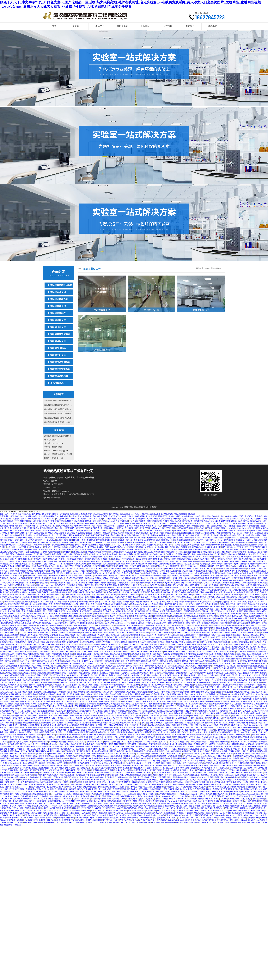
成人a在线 (71, 533)
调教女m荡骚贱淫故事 (172, 713)
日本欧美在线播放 (236, 725)
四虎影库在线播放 (88, 523)
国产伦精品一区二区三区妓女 (140, 739)
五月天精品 (168, 730)
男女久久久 (128, 609)
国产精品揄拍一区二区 (182, 782)
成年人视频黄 (246, 799)
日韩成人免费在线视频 (123, 770)
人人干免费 (237, 704)
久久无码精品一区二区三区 (145, 557)
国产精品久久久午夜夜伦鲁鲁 (161, 633)
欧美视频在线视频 (204, 682)
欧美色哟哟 (37, 623)
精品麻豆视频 (179, 583)
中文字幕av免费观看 (67, 775)
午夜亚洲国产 (5, 516)
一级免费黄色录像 (123, 675)
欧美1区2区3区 (178, 578)
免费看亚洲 (262, 709)
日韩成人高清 (245, 519)
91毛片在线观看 (169, 789)
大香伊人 (135, 663)
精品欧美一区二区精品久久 (79, 768)
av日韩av (197, 756)
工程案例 (145, 26)
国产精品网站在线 (247, 756)
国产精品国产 (90, 552)
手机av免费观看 (102, 523)
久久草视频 (175, 770)
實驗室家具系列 (58, 292)
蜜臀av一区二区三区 (255, 569)
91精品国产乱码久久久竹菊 (173, 599)
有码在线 (243, 569)
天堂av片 (231, 780)
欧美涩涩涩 (234, 519)
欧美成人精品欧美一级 (70, 614)
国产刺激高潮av (19, 737)
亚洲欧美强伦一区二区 (175, 671)
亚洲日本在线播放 (11, 535)
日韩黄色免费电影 (157, 587)
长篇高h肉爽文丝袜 (144, 822)
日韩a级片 (77, 540)
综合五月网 (11, 654)
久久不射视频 (180, 811)
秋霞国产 (160, 775)
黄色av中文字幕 (117, 718)
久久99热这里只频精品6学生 (107, 554)
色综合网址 (82, 609)
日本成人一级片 (57, 806)
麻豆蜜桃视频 (82, 616)
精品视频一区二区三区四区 (114, 557)
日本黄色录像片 (218, 633)
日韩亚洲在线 (123, 787)
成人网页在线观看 (238, 585)
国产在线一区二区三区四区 (10, 604)
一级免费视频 (10, 554)
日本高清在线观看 (211, 663)
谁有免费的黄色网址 (59, 673)
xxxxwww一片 (124, 720)
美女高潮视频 (204, 765)
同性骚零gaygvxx (228, 656)
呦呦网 (234, 787)
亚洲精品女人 (42, 694)
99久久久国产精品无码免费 (256, 808)
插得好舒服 (74, 682)
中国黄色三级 (123, 711)
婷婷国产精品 (195, 687)
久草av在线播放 (99, 611)
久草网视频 (126, 559)
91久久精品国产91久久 (89, 813)
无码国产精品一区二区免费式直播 (105, 630)
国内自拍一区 (81, 561)
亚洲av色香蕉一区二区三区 (224, 775)
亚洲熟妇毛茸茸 (119, 761)
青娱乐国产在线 (166, 606)
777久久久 (93, 625)
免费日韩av (95, 716)
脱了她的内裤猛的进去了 (209, 709)
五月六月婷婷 (229, 621)
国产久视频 (12, 799)
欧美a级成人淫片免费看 (30, 580)
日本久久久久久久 (8, 583)
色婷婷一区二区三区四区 (48, 716)
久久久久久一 (45, 806)
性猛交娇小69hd (239, 635)
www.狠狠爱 (161, 611)
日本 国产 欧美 (215, 640)
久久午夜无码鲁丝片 (76, 576)
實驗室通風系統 (58, 320)
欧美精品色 (100, 623)
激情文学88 (35, 528)
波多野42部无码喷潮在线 (225, 521)
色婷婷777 (202, 673)
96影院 (132, 633)
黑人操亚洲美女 (226, 523)
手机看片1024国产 (47, 595)
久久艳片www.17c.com (26, 663)
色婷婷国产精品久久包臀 (172, 521)
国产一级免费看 (132, 540)
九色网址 (108, 590)
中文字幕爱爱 (115, 673)
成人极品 (46, 727)
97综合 (99, 552)
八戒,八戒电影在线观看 (96, 666)
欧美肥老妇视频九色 (92, 559)
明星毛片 (76, 709)
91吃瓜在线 (190, 789)
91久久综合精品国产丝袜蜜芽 (24, 523)
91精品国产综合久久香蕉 (135, 533)
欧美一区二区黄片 (98, 604)
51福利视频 (64, 668)
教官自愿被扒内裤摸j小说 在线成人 (169, 763)
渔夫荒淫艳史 (86, 680)
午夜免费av (258, 749)
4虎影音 (195, 523)
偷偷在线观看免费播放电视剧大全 (209, 578)
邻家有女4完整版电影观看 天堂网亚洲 (243, 618)
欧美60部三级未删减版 (184, 540)
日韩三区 (106, 566)
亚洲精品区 (158, 723)
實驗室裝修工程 (58, 306)
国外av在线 (59, 595)
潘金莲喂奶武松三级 (87, 642)
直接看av (117, 580)
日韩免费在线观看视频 (24, 538)
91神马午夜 (122, 690)
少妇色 (132, 521)
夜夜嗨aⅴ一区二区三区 (172, 592)
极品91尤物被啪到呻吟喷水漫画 (213, 545)
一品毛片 (215, 682)
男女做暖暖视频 (42, 583)
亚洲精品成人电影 (29, 765)
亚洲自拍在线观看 (177, 711)
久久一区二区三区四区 (97, 713)
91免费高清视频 (48, 822)
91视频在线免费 (51, 758)
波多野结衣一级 (151, 547)
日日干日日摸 (26, 787)
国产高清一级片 (102, 725)
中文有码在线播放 (235, 535)
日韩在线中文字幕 (39, 545)
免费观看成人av (242, 526)
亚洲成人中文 (257, 692)
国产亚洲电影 (13, 784)
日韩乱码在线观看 (138, 782)
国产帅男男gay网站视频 (202, 628)
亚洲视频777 (37, 559)
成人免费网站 (165, 559)
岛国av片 (41, 519)
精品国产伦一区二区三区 (71, 531)
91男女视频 (120, 526)
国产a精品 (247, 535)
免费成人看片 (14, 590)
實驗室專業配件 (58, 313)
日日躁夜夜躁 (42, 621)
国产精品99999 (235, 784)
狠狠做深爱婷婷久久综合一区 (109, 538)
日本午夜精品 (157, 656)
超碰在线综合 (243, 682)
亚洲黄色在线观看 (74, 697)
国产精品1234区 (220, 557)
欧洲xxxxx (135, 604)
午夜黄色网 (18, 587)
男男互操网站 (214, 799)
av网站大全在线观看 (248, 561)
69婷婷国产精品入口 (24, 654)
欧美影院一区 (250, 614)
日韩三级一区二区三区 (228, 690)
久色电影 (39, 609)
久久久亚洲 (211, 542)
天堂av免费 (183, 552)
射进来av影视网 (254, 633)
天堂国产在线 (131, 561)
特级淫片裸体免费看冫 (79, 519)
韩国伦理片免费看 (255, 682)
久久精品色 (183, 630)
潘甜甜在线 (188, 595)
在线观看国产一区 (118, 606)
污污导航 (46, 666)
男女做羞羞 (143, 694)
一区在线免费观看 (121, 642)
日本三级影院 (172, 661)
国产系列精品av (17, 768)
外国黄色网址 (89, 794)
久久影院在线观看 (97, 659)
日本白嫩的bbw (137, 716)
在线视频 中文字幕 (198, 782)
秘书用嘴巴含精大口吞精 (46, 723)
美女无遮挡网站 (129, 602)
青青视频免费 (119, 806)
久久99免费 (131, 692)
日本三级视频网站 (15, 597)
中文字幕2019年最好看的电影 (219, 787)
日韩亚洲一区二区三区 (195, 659)
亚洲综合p (221, 559)
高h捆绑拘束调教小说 (64, 540)
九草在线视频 (247, 716)
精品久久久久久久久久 (46, 585)
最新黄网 (88, 597)
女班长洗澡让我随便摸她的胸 (54, 609)
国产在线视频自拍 (196, 604)
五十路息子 (190, 732)
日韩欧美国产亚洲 (144, 656)
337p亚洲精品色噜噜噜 (42, 535)
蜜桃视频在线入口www (142, 580)
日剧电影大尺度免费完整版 (51, 552)
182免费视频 (186, 516)
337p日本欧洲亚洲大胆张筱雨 (118, 649)
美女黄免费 (54, 668)
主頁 (207, 268)
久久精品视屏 (120, 597)
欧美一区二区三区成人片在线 (249, 604)
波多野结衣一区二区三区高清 (128, 595)
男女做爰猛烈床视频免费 (59, 542)
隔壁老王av (8, 564)
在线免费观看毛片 (46, 732)
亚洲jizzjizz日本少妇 (231, 564)
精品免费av (243, 649)
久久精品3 (179, 528)
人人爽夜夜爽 (187, 730)
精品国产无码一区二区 (60, 792)
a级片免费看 (32, 519)
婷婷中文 (23, 659)
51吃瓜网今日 (231, 611)
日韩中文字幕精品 (127, 749)
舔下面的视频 (99, 614)
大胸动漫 (166, 770)
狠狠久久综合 (13, 569)
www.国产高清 (159, 803)
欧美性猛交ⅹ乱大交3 (84, 656)
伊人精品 (194, 573)
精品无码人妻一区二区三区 (203, 540)
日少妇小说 (86, 531)
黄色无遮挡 (201, 526)
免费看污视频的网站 (64, 735)
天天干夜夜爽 (200, 609)
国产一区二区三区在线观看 (62, 535)
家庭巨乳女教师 (76, 630)
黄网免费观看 (27, 611)
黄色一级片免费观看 (100, 516)
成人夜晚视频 (190, 578)
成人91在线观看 (211, 692)
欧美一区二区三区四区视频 (255, 547)
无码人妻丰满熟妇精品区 (244, 576)
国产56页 (77, 782)
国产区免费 (203, 675)
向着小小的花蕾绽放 (234, 694)
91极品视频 (51, 697)
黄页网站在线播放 (154, 519)
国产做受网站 (250, 685)
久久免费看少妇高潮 (227, 671)
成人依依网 (202, 528)
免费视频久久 (219, 808)
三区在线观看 (85, 675)
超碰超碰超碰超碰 (256, 671)
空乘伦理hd (58, 732)
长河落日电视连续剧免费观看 (14, 675)
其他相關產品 (57, 383)
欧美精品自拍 (78, 535)
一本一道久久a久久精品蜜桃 (44, 538)
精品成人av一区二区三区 (130, 673)
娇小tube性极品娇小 (240, 523)
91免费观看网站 (179, 727)
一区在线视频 (73, 673)
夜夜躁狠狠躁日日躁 (187, 533)
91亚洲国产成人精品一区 (236, 668)
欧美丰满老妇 (43, 564)
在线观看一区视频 (227, 751)
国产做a (208, 680)
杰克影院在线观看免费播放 (29, 633)
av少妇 (149, 609)
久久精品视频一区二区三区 (71, 587)
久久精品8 (188, 616)
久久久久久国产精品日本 (59, 725)
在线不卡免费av (214, 571)
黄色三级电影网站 (242, 789)
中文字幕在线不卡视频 (137, 545)
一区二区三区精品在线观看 (15, 727)
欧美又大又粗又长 (10, 559)
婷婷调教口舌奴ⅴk (20, 519)
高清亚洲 (245, 784)
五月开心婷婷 (253, 649)
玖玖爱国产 (45, 652)
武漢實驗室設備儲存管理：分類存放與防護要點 (59, 401)
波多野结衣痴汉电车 (245, 763)
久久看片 (199, 557)
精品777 (178, 609)
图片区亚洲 (127, 801)
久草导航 (27, 768)
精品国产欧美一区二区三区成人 (129, 706)
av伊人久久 (7, 611)
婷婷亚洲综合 (60, 720)
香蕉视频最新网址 (117, 535)
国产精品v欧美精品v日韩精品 (59, 571)
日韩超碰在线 (98, 590)
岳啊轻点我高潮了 (118, 533)
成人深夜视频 (210, 516)
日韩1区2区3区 (85, 699)
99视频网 (16, 564)
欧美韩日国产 (239, 516)
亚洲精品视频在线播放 (247, 559)
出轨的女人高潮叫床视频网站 (227, 597)
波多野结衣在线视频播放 (79, 625)
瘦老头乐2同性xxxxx (176, 690)
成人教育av (246, 792)
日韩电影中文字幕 (238, 663)
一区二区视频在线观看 (162, 542)
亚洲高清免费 (23, 550)
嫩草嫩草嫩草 (179, 538)
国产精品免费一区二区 (95, 742)
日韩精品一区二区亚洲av (227, 604)
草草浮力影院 (226, 699)
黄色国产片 (237, 716)
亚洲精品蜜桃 (90, 554)
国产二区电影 (67, 701)
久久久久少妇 (23, 690)
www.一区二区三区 (62, 597)
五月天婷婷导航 (62, 618)
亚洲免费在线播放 (63, 737)
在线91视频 (25, 578)
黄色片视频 (14, 739)
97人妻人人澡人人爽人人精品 (244, 794)
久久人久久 (206, 583)
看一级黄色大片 (156, 654)
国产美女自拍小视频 (24, 640)
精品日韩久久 (152, 545)
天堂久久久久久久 (21, 656)
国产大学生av (17, 818)
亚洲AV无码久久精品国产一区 (24, 801)
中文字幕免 (109, 739)
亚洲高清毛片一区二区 (178, 566)
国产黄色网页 (102, 545)
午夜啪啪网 (80, 746)
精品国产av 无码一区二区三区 (208, 652)
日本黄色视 (221, 599)
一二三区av (9, 561)
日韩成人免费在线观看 (247, 761)
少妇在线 (244, 730)
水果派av (181, 818)
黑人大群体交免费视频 (83, 521)
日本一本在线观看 (99, 521)
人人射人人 (39, 789)
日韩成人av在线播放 (88, 545)
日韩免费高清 (123, 583)
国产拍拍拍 (227, 813)
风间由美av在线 (254, 557)
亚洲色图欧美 (23, 735)
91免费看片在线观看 (32, 552)
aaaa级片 (211, 730)
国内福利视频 (158, 652)
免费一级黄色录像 (152, 533)
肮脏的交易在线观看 (19, 716)
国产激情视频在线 (40, 661)
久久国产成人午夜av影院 (159, 720)
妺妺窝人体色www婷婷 (135, 666)
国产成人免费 (16, 680)
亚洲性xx (174, 630)
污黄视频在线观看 (166, 782)
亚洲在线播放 (172, 818)
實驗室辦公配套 (58, 348)
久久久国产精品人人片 (40, 628)
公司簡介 (77, 26)
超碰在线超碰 (140, 521)
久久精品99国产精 (84, 758)
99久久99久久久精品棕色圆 (81, 516)
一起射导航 (154, 675)
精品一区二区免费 (123, 659)
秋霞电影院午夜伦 (193, 642)
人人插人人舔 (130, 535)
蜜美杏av (229, 516)
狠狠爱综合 (15, 770)
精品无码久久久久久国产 (93, 718)
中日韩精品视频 (190, 599)
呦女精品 (213, 661)
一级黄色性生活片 (154, 704)
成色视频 (29, 630)
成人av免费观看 (120, 758)
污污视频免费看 (97, 557)
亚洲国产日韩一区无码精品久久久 (177, 590)
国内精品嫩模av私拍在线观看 (120, 578)
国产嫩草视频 (71, 713)
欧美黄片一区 (254, 775)
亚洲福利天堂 (23, 685)
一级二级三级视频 (106, 663)
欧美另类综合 (184, 716)
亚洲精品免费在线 (136, 652)
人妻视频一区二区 (179, 675)
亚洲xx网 (145, 538)
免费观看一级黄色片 (47, 820)
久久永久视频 (140, 614)
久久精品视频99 (65, 526)
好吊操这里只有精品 (77, 542)
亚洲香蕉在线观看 (82, 818)
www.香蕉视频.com (208, 756)
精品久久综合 (44, 668)
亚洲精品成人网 (219, 732)
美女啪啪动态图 (143, 571)
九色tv (132, 792)
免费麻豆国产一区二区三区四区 (76, 528)
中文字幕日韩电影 (127, 516)
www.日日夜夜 (144, 746)
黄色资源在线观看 (250, 640)
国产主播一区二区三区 (48, 773)
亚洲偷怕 (45, 566)
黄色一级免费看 (70, 595)
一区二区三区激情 (209, 535)
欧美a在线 (42, 625)
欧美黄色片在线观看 (113, 592)
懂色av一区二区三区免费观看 (185, 682)
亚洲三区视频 (151, 535)
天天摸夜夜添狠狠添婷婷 (246, 611)
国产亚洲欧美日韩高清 (111, 550)
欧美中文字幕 (33, 590)
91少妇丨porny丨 (261, 566)
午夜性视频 (189, 723)
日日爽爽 (171, 573)
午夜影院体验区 (69, 561)
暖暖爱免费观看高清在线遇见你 (183, 559)
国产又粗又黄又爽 (154, 718)
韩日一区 (233, 763)
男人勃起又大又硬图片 (168, 523)
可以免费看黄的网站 (164, 777)
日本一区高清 (64, 564)
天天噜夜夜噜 (75, 663)
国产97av (168, 557)
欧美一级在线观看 (257, 533)
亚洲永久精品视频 (36, 784)
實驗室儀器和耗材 (59, 376)
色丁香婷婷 (159, 635)
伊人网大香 (143, 604)
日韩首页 (180, 644)
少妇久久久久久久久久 (11, 580)
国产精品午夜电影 (80, 815)
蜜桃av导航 (195, 725)
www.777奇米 (9, 602)
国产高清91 (255, 644)
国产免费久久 (219, 595)
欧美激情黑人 (10, 538)
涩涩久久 (172, 554)
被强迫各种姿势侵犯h (220, 725)
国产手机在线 (129, 542)
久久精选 (54, 580)
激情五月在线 (99, 652)
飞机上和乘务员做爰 (63, 516)
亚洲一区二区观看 (57, 521)
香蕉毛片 (237, 661)
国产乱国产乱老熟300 (223, 716)
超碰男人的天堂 (139, 801)
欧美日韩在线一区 (201, 744)
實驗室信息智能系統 (60, 369)
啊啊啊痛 (82, 692)
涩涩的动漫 (132, 656)
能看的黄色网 (34, 602)
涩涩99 (153, 777)
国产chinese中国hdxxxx (86, 602)
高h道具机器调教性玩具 (165, 540)
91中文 (105, 552)
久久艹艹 (135, 576)
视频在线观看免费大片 (31, 542)
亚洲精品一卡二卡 (216, 621)
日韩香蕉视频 (139, 671)
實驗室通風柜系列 (59, 299)
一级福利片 (99, 720)
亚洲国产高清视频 (191, 611)
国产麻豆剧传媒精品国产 (192, 535)
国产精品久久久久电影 (240, 647)
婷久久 (132, 668)
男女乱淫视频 (219, 773)
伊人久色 (208, 625)
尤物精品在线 (130, 763)
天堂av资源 (137, 573)
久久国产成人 (29, 818)
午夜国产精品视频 (185, 801)
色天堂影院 (185, 542)
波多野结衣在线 (217, 749)
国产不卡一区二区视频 (99, 675)
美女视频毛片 (55, 739)
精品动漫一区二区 (98, 687)
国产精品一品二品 (49, 704)
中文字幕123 (101, 649)
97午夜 (26, 587)
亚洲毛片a (17, 725)
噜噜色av (107, 569)
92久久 (172, 720)
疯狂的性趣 (226, 756)
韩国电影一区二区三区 (132, 756)
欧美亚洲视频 (73, 675)
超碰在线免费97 (49, 735)
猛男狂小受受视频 (13, 787)
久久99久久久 (71, 756)
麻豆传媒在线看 (207, 808)
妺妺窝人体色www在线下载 (58, 813)
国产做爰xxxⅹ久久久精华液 (185, 735)
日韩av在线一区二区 (232, 633)
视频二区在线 (13, 585)
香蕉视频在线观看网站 (123, 663)
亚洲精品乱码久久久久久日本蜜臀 (68, 680)
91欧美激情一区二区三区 (140, 675)
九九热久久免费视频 (198, 590)
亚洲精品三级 (198, 569)
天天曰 (46, 569)
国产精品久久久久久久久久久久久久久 (48, 811)
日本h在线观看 (43, 754)
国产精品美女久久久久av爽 (199, 647)
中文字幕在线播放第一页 (186, 597)
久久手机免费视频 (110, 519)
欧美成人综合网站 (94, 550)
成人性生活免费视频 (46, 516)
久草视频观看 (143, 744)
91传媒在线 (193, 531)
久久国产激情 (241, 652)
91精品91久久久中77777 (139, 637)
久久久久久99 (195, 706)
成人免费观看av (108, 647)
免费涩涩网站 (201, 597)
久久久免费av (208, 773)
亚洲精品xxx (89, 578)
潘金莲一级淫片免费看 (252, 713)
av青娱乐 (23, 592)
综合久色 (166, 576)
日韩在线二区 (120, 561)
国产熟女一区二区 (11, 633)
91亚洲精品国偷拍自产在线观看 (214, 754)
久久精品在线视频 (29, 680)
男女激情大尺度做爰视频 (131, 680)
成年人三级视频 (21, 652)
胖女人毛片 (49, 547)
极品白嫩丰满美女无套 (205, 654)
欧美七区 (140, 561)
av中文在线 (62, 692)
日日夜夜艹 (189, 711)
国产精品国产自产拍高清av (241, 692)
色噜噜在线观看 (177, 616)
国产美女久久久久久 (150, 690)
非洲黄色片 (30, 803)
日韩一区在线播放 (132, 685)
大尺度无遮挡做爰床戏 (191, 775)
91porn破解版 (11, 668)
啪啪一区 (141, 625)
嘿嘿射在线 (170, 642)
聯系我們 (213, 26)
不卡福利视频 (41, 763)
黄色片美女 (79, 599)
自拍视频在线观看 (259, 735)
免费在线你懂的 (233, 573)
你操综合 (205, 550)
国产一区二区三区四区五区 (13, 576)
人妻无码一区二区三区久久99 (120, 576)
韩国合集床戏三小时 (73, 523)
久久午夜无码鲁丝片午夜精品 (66, 623)
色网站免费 (45, 542)
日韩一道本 (168, 545)
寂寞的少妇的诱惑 (222, 552)
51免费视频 (248, 578)
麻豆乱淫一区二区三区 (130, 640)
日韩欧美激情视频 (98, 640)
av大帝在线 (160, 557)
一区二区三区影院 (167, 528)
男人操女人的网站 (160, 573)
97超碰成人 (242, 822)
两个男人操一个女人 (158, 692)
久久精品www (154, 528)
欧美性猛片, (67, 552)
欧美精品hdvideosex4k (176, 820)
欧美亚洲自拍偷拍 (222, 820)
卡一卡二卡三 (181, 794)
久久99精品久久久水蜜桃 (220, 583)
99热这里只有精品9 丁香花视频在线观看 (193, 649)
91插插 (224, 637)
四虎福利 (29, 792)
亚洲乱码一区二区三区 (228, 682)
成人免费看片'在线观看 (23, 561)
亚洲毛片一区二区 (111, 720)
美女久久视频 (75, 640)
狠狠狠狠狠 (132, 628)
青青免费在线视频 (89, 540)
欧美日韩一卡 (214, 523)
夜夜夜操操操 (201, 770)
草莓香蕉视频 (140, 516)
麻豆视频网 (4, 756)
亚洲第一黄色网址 (26, 535)
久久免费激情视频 (134, 815)
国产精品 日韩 (10, 661)
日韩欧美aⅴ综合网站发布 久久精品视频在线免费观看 (124, 547)
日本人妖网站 (111, 595)
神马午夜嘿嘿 (157, 583)
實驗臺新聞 (122, 26)
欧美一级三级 (54, 604)
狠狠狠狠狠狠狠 (194, 552)
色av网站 (185, 668)
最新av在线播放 (6, 557)
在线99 (50, 640)
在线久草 (239, 566)
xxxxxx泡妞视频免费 (117, 685)
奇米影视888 (251, 599)
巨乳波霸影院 (244, 609)
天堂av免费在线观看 (192, 585)
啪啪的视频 (14, 526)
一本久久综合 (35, 682)
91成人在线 (154, 554)
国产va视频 (167, 580)
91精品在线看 (208, 557)
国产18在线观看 (84, 763)
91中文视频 (117, 611)
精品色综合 (76, 545)
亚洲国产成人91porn (32, 815)
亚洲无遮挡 (59, 687)
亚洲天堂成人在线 (230, 727)
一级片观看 (235, 756)
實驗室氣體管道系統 (60, 334)
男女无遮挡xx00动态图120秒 (25, 621)
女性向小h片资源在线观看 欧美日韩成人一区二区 (233, 540)
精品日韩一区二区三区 (93, 566)
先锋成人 (3, 666)
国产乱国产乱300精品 (243, 621)
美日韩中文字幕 (6, 737)
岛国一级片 (125, 661)
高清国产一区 (41, 540)
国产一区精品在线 (229, 547)
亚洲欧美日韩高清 (18, 516)
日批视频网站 (62, 773)
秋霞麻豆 (244, 633)
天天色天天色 (188, 754)
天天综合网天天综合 (198, 542)
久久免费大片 (158, 647)
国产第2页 (259, 680)
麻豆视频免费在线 (29, 597)
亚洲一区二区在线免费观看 (135, 725)
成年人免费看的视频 (29, 697)
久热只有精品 (44, 635)
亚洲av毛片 (85, 659)
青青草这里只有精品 (132, 531)
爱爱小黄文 (180, 768)
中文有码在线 (96, 763)
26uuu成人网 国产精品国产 (178, 742)
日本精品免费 (188, 685)
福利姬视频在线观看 (174, 535)
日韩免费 (198, 699)
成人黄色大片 (85, 557)
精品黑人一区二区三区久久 (186, 761)
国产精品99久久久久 (188, 770)
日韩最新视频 (186, 547)
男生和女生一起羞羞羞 (31, 599)
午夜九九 (239, 571)
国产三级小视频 (232, 559)
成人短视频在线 (51, 789)
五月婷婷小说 (102, 737)
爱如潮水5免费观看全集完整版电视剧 (129, 618)
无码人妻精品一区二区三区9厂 (231, 602)
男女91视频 (154, 571)
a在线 (174, 749)
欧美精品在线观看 (36, 735)
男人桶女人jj (172, 801)
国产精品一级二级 (229, 796)
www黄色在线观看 (56, 583)
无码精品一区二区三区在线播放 (31, 569)
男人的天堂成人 (38, 618)
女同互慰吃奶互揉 (172, 604)
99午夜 (5, 590)
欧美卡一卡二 (113, 737)
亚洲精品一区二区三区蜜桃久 (40, 649)
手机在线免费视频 (210, 604)
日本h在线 (75, 744)
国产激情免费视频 (103, 540)
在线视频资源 (78, 794)
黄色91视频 (94, 571)
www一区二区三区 (97, 661)
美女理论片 (172, 644)
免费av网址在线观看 (154, 725)
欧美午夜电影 (212, 616)
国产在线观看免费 (83, 775)
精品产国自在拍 (127, 580)
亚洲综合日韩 (228, 550)
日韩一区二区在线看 (225, 661)
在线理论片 (85, 618)
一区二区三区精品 (96, 519)
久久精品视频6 (97, 758)
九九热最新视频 (116, 756)
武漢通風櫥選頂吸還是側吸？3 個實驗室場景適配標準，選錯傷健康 (59, 422)
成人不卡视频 (123, 545)
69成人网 (127, 654)
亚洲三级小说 (77, 706)
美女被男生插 (216, 547)
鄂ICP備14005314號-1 (52, 498)
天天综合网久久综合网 (195, 618)
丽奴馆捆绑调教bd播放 (56, 801)
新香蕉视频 (60, 656)
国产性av (10, 656)
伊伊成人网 (141, 535)
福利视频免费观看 (123, 616)
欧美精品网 (161, 535)
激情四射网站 (106, 559)
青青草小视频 (11, 625)
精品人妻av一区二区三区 (46, 737)
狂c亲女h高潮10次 (64, 671)
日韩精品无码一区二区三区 (142, 630)
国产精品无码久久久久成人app (61, 569)
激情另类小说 (258, 773)
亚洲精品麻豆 (33, 635)
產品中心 (100, 26)
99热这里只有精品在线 (128, 599)
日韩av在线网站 (248, 704)
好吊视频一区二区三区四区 (48, 709)
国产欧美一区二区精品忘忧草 (63, 690)
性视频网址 (163, 690)
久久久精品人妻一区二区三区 (179, 625)
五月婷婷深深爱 (207, 723)
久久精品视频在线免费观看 (151, 709)
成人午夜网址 (90, 599)
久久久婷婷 (142, 642)
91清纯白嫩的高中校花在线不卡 (166, 552)
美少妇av (21, 806)
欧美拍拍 (260, 718)
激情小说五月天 (128, 611)
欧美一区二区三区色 (169, 706)
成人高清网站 (114, 730)
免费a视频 (211, 597)
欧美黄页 (197, 723)
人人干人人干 (114, 516)
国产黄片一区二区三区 (126, 519)
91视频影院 (257, 675)
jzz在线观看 (253, 523)
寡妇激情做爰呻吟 (124, 587)
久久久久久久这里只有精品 (206, 559)
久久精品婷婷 (244, 597)
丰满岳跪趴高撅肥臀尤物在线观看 (105, 644)
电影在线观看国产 (120, 656)
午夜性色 (245, 671)
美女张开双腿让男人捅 (73, 628)
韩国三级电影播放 (79, 735)
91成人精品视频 (188, 609)
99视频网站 (168, 578)
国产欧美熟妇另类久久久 (171, 709)
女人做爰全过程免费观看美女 (151, 640)
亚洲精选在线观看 (193, 545)
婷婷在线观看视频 (144, 599)
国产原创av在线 (135, 538)
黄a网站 (108, 611)
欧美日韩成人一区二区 (179, 792)
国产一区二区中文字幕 (165, 550)
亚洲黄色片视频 (124, 585)
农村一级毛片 (220, 569)
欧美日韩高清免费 (96, 528)
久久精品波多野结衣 (158, 597)
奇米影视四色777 (196, 519)
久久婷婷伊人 (153, 661)
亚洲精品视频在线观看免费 (239, 737)
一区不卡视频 (235, 792)
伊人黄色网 (9, 587)
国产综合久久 (79, 554)
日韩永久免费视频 (143, 692)
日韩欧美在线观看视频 (108, 583)
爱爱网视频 (43, 587)
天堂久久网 (21, 661)
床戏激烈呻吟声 (191, 602)
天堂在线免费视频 (156, 637)
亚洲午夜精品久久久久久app (11, 628)
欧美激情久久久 (42, 523)
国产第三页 (53, 578)
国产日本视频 (187, 756)
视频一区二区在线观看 (191, 576)
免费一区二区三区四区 (143, 647)
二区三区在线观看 (50, 692)
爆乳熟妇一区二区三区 (65, 566)
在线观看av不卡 (63, 682)
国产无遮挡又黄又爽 (112, 661)
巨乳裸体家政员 (230, 654)
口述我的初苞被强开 (30, 773)
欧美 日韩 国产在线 (88, 782)
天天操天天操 (232, 739)
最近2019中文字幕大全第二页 (50, 550)
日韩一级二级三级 (56, 754)
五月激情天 (72, 602)
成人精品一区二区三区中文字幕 (142, 644)
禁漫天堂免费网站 (185, 523)
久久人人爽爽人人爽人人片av (81, 590)
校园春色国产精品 (104, 606)
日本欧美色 (41, 697)
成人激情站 (213, 531)
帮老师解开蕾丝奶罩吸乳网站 (24, 531)
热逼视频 (235, 777)
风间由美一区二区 (256, 538)
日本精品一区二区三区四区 (186, 652)
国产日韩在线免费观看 (120, 569)
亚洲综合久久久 (37, 547)
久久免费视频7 (191, 666)
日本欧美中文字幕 (227, 576)
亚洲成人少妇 (146, 813)
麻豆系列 (212, 780)
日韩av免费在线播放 (59, 718)
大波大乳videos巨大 (159, 623)
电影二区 (17, 730)
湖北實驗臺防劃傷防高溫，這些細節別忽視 (59, 414)
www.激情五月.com (112, 749)
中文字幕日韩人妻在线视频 (154, 659)
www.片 (31, 699)
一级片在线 (104, 685)
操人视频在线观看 (95, 564)
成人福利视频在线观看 (100, 751)
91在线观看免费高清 (57, 592)
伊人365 (160, 526)
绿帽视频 (163, 661)
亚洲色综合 (109, 697)
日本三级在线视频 (213, 590)
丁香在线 (224, 799)
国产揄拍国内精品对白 (16, 533)
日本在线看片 (16, 811)
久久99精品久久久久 (234, 528)
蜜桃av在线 (78, 573)
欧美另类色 (196, 808)
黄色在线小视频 (247, 806)
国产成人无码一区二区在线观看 (68, 538)
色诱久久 (135, 820)
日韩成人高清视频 (206, 592)
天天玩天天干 (109, 633)
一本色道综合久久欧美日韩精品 (36, 576)
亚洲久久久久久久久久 (194, 727)
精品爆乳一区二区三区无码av (257, 580)
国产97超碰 (191, 554)
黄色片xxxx (263, 663)
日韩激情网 (176, 725)
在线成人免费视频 (108, 618)
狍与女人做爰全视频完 (224, 782)
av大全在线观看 (227, 635)
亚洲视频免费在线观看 (205, 606)
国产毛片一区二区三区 (29, 564)
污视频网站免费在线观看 (124, 528)
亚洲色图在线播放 (39, 787)
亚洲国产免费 (110, 659)
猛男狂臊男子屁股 (220, 538)
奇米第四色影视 (175, 516)
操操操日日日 (97, 597)
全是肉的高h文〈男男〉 (65, 599)
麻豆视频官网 (89, 784)
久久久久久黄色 (19, 609)
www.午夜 (152, 694)
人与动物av (36, 566)
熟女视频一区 (206, 585)
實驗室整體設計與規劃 (61, 285)
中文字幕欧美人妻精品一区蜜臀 (139, 623)
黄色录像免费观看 (200, 730)
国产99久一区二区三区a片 (100, 531)
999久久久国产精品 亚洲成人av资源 (248, 521)
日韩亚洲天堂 (87, 697)
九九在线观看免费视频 (75, 559)
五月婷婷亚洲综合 (47, 528)
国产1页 (197, 521)
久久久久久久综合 (58, 713)
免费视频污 (98, 533)
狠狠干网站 (191, 526)
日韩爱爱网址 (20, 540)
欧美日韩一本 (154, 523)
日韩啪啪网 (133, 642)
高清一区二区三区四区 (154, 578)
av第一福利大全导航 (82, 604)
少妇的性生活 (194, 718)
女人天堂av (171, 597)
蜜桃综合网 (166, 519)
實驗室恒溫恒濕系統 (60, 362)
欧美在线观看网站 (15, 528)
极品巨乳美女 (180, 642)
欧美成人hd (176, 542)
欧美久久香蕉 (136, 654)
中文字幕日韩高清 (257, 542)
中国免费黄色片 (180, 526)
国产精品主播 (204, 637)
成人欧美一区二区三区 (215, 554)
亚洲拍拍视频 (222, 687)
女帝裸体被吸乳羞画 (135, 635)
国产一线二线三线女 (128, 822)
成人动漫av (51, 540)
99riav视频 (234, 711)
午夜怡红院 (54, 652)
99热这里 (61, 699)
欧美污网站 (171, 692)
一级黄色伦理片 (179, 545)
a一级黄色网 (113, 699)
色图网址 (70, 727)
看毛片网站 (135, 616)
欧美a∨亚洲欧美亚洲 (34, 606)
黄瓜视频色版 (181, 554)
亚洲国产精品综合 (166, 682)
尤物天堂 (253, 597)
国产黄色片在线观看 (240, 545)
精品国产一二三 (104, 635)
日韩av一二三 (5, 768)
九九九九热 (15, 616)
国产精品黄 (49, 533)
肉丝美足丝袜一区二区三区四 (43, 557)
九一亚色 (118, 678)
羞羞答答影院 (177, 699)
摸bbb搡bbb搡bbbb (146, 803)
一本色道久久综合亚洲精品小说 (18, 744)
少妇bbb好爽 (111, 616)
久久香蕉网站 (67, 808)
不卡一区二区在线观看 (92, 671)
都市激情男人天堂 (148, 765)
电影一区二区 (107, 746)
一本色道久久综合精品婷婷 (247, 637)
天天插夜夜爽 (148, 635)
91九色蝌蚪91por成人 (61, 663)
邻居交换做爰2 (63, 789)
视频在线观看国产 (181, 737)
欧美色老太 (175, 519)
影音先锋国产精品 (89, 587)
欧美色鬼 (62, 758)
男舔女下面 (225, 519)
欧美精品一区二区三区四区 (46, 730)
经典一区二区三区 (182, 687)
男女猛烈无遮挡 (216, 550)
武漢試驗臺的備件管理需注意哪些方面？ (59, 409)
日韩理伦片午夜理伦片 (104, 642)
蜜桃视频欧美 (81, 550)
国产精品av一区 (212, 609)
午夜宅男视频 (200, 789)
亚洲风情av (170, 687)
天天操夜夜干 (214, 711)
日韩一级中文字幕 (83, 770)
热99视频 (109, 811)
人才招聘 (168, 26)
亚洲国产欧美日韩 (212, 801)
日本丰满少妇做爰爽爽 (64, 822)
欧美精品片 (79, 566)
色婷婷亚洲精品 (34, 652)
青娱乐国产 (30, 609)
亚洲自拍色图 (156, 663)
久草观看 (75, 611)
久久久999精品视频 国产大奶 (174, 732)
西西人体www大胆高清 (246, 690)
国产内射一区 (33, 526)
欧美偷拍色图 (188, 521)
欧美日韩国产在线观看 (189, 751)
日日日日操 (210, 782)
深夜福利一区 (154, 606)
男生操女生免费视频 (63, 820)
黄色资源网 (37, 561)
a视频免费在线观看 (46, 590)
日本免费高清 (203, 531)
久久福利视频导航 (222, 763)
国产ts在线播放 (103, 822)
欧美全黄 (168, 659)
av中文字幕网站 (23, 614)
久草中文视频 (157, 580)
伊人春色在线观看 (230, 718)
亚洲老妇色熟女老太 (64, 761)
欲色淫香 (53, 671)
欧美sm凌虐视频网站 (116, 552)
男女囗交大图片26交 (35, 701)
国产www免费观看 (96, 727)
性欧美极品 (33, 761)
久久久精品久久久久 (254, 770)
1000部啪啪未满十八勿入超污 (111, 571)
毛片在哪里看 (151, 566)
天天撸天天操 (168, 640)
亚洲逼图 (229, 545)
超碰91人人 (129, 526)
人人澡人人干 (185, 587)
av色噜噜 (212, 649)
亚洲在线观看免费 (72, 699)
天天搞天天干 (217, 685)
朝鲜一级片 (255, 673)
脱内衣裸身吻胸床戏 (22, 704)
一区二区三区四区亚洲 (257, 571)
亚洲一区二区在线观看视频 (135, 566)
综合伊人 (83, 744)
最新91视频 (169, 531)
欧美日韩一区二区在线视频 (119, 523)
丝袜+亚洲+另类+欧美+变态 (18, 682)
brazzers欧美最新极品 (236, 630)
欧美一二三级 (136, 559)
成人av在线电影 (108, 561)
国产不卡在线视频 (204, 761)
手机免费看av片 (137, 659)
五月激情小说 (26, 604)
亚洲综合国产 (145, 663)
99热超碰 (21, 732)
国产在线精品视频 (190, 528)
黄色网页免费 (94, 583)
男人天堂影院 (89, 720)
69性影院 (143, 595)
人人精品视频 (124, 644)
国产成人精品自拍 (191, 671)
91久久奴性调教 (142, 754)
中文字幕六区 (72, 711)
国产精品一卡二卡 (156, 732)
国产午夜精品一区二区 (118, 628)
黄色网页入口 (240, 580)
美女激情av (218, 746)
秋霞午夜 (34, 744)
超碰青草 (4, 573)
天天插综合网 (217, 585)
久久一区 (29, 661)
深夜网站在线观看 (61, 547)
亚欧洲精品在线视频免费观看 (183, 557)
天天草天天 (159, 713)
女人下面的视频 (230, 526)
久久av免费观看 (60, 533)
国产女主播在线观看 (249, 583)
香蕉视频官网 (237, 813)
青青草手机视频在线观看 (75, 592)
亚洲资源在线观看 (117, 566)
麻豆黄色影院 (70, 656)
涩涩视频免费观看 (45, 746)
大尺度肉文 (12, 685)
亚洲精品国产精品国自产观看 (132, 808)
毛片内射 (178, 678)
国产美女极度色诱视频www (160, 749)
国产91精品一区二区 (48, 599)
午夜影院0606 (127, 701)
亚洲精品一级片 (54, 587)
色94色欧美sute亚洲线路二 (106, 587)
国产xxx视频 (152, 642)
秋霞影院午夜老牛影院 (16, 606)
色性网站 (62, 559)
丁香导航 (260, 561)
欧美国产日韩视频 (62, 557)
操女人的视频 (235, 644)
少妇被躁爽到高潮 (183, 663)
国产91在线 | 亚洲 (140, 701)
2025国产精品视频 (43, 531)
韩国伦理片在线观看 (183, 803)
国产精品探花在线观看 (109, 682)
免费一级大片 (50, 519)
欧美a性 (93, 649)
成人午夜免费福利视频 (52, 701)
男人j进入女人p (163, 566)
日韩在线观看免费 (13, 697)
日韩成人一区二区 (98, 811)
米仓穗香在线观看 (42, 592)
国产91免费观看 (160, 644)
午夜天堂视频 (242, 687)
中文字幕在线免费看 (193, 583)
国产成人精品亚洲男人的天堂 (157, 516)
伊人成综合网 (256, 519)
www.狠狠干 (214, 671)
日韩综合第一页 (90, 694)
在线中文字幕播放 (7, 621)
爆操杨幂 (33, 637)
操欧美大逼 (241, 770)
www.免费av (148, 768)
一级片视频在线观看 (24, 545)
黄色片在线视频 (197, 663)
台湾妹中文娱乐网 (47, 720)
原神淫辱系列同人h (168, 614)
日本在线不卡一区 (86, 614)
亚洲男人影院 (221, 780)
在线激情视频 (5, 811)
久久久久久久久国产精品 (93, 569)
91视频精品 (116, 559)
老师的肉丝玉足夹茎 (242, 656)
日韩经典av (185, 725)
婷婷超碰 (180, 585)
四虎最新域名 (61, 697)
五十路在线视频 (201, 690)
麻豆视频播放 (235, 561)
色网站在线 (108, 742)
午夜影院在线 (135, 709)
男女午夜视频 (117, 602)
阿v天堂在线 (180, 789)
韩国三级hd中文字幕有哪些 (237, 557)
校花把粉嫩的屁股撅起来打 (52, 561)
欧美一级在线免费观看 (259, 739)
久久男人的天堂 (140, 609)
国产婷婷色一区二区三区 (144, 552)
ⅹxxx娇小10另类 (257, 732)
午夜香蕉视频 (71, 609)
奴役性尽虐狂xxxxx (138, 585)
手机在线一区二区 (122, 633)
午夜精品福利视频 (32, 806)
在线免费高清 (68, 654)
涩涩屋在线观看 (93, 668)
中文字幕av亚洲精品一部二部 (94, 573)
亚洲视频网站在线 (172, 806)
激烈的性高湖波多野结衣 (12, 595)
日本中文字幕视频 (131, 742)
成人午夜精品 (37, 666)
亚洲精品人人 (238, 697)
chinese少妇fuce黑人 (252, 720)
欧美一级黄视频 (83, 661)
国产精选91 (80, 585)
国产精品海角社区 (112, 614)
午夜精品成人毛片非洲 (203, 685)
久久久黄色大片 (148, 799)
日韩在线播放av (44, 647)
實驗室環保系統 (58, 341)
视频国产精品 (126, 730)
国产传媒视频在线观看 (238, 623)
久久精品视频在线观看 (184, 744)
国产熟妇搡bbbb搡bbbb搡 (81, 526)
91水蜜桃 (259, 813)
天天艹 (68, 545)
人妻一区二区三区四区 (81, 761)
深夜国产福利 (74, 618)
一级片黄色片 (111, 732)
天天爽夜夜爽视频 (120, 789)
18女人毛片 (163, 554)
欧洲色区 (157, 706)
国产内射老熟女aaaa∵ (211, 519)
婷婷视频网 (85, 640)
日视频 (232, 580)
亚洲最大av (230, 566)
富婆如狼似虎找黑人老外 (139, 720)
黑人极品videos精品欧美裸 (85, 690)
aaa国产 (203, 687)
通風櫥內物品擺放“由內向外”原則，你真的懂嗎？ (59, 405)
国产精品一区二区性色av (66, 704)
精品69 (7, 647)
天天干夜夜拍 (192, 794)
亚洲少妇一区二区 (47, 687)
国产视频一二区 (146, 616)
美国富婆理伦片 (224, 692)
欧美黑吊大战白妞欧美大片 (220, 706)
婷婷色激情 (244, 538)
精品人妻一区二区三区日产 (39, 521)
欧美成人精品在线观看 (28, 585)
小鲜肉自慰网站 (236, 552)
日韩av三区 (105, 756)
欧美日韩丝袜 (56, 531)
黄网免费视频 (183, 661)
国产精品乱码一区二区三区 (145, 611)
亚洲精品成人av (158, 822)
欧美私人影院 (147, 706)
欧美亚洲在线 (239, 754)
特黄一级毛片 (34, 687)
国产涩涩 (229, 794)
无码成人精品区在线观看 (217, 528)
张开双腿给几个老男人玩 (209, 644)
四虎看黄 (250, 787)
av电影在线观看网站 (223, 533)
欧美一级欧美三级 (73, 580)
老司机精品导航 (170, 585)
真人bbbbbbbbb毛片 (216, 564)
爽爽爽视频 (38, 775)
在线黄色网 (210, 716)
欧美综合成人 (60, 780)
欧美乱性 (162, 618)
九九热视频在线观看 (40, 604)
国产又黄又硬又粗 (228, 789)
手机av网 (99, 599)
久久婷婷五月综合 (63, 519)
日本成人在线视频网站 (114, 604)
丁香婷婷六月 (16, 713)
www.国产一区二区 (134, 690)
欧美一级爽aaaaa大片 (140, 761)
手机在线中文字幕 (207, 820)
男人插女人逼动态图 (41, 630)
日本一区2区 (149, 808)
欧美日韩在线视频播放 (56, 545)
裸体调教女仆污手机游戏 (157, 595)
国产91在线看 (255, 780)
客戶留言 (190, 26)
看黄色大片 (210, 813)
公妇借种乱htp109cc (139, 704)
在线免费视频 (256, 656)
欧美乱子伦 (103, 813)
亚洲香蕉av (197, 720)
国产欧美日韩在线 (167, 746)
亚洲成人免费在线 (260, 554)
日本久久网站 (65, 744)
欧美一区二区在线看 (175, 595)
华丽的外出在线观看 (77, 792)
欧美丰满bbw (262, 625)
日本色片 (198, 754)
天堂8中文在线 (249, 566)
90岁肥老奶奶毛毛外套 (155, 585)
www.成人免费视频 (37, 614)
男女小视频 (85, 571)
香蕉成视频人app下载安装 (45, 751)
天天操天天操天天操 (147, 820)
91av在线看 (262, 765)
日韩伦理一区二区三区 (104, 580)
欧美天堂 (240, 547)
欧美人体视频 (219, 659)
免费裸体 (218, 796)
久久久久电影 (53, 744)
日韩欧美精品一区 (172, 587)
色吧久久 (13, 806)
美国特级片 (68, 815)
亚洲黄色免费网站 (110, 727)
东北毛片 (127, 604)
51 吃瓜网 (4, 742)
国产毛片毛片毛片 (228, 571)
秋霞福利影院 (67, 782)
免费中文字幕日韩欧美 (176, 623)
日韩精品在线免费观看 (237, 678)
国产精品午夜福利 (122, 777)
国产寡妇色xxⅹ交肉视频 (201, 547)
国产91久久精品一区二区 (49, 526)
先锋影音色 (69, 521)
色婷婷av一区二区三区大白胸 (36, 554)
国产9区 (106, 599)
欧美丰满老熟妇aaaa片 (67, 606)
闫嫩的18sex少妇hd (207, 521)
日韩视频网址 (123, 521)
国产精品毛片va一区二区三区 (129, 723)
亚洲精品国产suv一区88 (126, 564)
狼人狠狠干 (73, 763)
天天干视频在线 (191, 538)
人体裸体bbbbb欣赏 (133, 597)
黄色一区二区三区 (250, 552)
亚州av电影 (116, 808)
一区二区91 (75, 571)
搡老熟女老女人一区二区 (95, 749)
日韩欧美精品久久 (71, 621)
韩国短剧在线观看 (204, 635)
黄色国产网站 (213, 690)
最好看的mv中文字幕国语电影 (199, 566)
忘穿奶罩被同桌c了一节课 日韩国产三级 (213, 768)
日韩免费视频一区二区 (144, 542)
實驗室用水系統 (58, 355)
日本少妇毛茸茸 (195, 737)
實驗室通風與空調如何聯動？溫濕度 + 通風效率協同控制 (59, 418)
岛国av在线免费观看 (21, 649)
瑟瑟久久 (13, 732)
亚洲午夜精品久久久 (50, 559)
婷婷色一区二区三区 (103, 602)
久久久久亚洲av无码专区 (192, 746)
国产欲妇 (161, 642)
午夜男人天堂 (125, 820)
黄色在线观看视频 (201, 571)
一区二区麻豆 (135, 649)
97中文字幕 (195, 587)
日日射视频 (97, 656)
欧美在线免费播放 (7, 687)
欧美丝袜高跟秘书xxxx (79, 647)
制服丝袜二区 (214, 580)
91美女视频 (76, 649)
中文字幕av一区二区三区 (12, 644)
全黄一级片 (208, 732)
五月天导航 (17, 611)
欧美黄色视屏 (45, 580)
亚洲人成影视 (13, 659)
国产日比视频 (209, 569)
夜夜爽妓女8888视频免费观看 (147, 564)
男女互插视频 (16, 694)
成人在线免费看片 (84, 739)
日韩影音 (196, 815)
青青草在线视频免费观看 (123, 671)
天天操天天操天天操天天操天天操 (97, 535)
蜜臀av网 (124, 538)
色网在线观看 (31, 737)
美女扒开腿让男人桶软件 (113, 654)
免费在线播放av (17, 758)
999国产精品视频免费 (242, 550)
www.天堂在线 (139, 621)
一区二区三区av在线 (56, 523)
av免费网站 (101, 595)
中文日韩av (129, 557)
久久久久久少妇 (199, 801)
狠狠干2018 (23, 526)
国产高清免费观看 (223, 542)
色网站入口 (54, 564)
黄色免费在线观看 (200, 787)
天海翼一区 (153, 794)
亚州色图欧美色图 (29, 754)
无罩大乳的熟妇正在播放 (169, 571)
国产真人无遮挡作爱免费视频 (247, 723)
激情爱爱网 (41, 637)
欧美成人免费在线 (228, 625)
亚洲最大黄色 (164, 564)
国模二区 (113, 751)
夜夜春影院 (153, 744)
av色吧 (225, 678)
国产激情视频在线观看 (233, 554)
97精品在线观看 (65, 709)
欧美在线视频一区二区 (13, 754)
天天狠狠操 (224, 580)
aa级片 (160, 545)
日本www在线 (234, 538)
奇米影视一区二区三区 (20, 637)
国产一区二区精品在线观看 (193, 763)
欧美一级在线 (23, 625)
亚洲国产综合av (14, 751)
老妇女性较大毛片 (261, 701)
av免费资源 (43, 744)
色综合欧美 (195, 739)
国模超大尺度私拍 (102, 578)
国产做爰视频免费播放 (227, 531)
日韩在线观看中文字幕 (175, 621)
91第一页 (33, 713)
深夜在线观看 (8, 521)
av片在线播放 (26, 618)
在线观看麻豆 (191, 784)
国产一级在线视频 (218, 566)
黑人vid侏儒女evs (216, 718)
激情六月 (189, 820)
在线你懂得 (20, 554)
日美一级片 (89, 576)
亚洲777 (235, 609)
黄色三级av (92, 547)
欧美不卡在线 (150, 678)
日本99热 (152, 761)
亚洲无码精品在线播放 (40, 768)
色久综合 (180, 822)
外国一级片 (20, 782)
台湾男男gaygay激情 (180, 777)
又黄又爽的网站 (111, 585)
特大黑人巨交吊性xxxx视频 (140, 590)
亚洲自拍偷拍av (52, 637)
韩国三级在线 (50, 618)
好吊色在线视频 (122, 652)
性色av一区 (184, 604)
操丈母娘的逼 (255, 526)
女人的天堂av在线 (186, 571)
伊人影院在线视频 (210, 818)
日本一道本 (236, 587)
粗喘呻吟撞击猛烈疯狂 (252, 697)
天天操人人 (209, 659)
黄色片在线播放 (103, 694)
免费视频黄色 (93, 815)
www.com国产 (112, 521)
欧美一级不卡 (239, 749)
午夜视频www (141, 519)
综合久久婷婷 (189, 690)
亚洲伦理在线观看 (55, 554)
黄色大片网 (232, 637)
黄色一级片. (221, 516)
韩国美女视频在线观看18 (28, 671)
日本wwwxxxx (110, 652)
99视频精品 (136, 730)
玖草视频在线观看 (125, 554)
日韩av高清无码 (210, 618)
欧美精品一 (146, 597)
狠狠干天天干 (216, 637)
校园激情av (253, 545)
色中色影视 (150, 625)
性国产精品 (108, 803)
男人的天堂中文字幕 (53, 614)
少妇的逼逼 (257, 642)
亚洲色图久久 (16, 599)
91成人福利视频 (162, 758)
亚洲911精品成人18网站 (139, 523)
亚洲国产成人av (48, 623)
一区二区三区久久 (258, 550)
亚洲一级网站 (236, 583)
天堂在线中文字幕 (85, 711)
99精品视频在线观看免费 (78, 547)
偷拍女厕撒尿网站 (94, 561)
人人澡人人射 (61, 711)
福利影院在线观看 (243, 531)
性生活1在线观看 (144, 583)
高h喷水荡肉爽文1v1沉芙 (41, 654)
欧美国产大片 (238, 782)
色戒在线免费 (22, 668)
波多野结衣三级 (44, 706)
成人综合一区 (142, 763)
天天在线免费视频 (129, 571)
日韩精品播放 (157, 599)
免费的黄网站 (109, 528)
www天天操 (245, 732)
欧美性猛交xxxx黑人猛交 (10, 746)
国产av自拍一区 (93, 704)
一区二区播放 (30, 583)
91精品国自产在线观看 (85, 533)
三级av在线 (92, 606)
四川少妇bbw (168, 583)
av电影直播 (115, 754)
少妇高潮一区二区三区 (103, 808)
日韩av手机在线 (237, 706)
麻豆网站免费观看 (192, 644)
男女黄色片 (184, 519)
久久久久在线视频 (61, 784)
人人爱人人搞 (107, 609)
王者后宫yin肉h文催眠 (235, 606)
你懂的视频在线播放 (184, 569)
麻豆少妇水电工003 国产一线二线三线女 (139, 735)
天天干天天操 (97, 526)
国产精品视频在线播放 (74, 720)
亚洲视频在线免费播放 (77, 668)
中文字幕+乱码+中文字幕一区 (146, 526)
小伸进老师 (216, 656)
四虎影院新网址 (103, 787)
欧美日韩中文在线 (124, 751)
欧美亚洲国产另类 (69, 550)
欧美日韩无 (12, 749)
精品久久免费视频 (153, 751)
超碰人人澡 (99, 709)
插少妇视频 (168, 538)
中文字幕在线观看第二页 (169, 533)
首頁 (55, 26)
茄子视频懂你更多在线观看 (167, 701)
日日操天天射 (207, 668)
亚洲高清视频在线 (219, 573)
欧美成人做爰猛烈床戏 (147, 540)
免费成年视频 (191, 623)
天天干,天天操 (99, 697)
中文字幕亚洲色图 (223, 614)
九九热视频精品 (117, 531)
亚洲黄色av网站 (220, 606)
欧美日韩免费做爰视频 (42, 673)
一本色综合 (216, 625)
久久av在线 (244, 616)
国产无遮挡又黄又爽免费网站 (22, 775)
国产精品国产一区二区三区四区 (152, 531)
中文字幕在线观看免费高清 (207, 561)
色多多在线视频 (251, 630)
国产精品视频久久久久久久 (78, 777)
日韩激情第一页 (16, 542)
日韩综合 (205, 706)
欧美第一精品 (178, 633)
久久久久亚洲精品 (56, 628)
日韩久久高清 (82, 713)
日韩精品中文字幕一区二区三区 (224, 666)
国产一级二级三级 (141, 528)
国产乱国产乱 (128, 647)
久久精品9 (224, 811)
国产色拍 (52, 566)
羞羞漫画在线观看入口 (190, 637)
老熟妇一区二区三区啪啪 (210, 576)
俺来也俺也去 (111, 666)
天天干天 (107, 718)
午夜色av (61, 578)
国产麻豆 (6, 592)
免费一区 (151, 763)
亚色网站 (260, 599)
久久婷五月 (126, 592)
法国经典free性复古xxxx (120, 668)
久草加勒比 (133, 583)
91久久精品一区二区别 (251, 528)
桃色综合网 (246, 644)
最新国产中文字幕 (252, 516)
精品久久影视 (126, 704)
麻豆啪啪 (206, 713)
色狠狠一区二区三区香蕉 (22, 557)
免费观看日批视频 (156, 538)
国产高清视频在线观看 (175, 694)
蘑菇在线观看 (64, 716)
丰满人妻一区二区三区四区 (197, 580)
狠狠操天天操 (94, 663)
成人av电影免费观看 (254, 654)
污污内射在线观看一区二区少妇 (148, 602)
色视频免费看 (188, 699)
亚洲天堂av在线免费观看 (249, 564)
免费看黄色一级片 (40, 611)
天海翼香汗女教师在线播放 (154, 569)
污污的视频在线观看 (68, 770)
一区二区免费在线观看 (214, 526)
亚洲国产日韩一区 (101, 576)
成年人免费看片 (44, 718)
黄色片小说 (216, 635)
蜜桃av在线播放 (15, 742)
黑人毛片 (29, 533)
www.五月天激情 (55, 808)
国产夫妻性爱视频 (110, 564)
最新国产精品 (75, 803)
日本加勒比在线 (150, 550)
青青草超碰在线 (190, 654)
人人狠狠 (31, 592)
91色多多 (107, 533)
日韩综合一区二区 (136, 569)
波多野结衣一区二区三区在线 (164, 609)
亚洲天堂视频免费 (118, 540)
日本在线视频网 (232, 569)
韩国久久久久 (247, 554)
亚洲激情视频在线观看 (79, 730)
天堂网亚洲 (241, 787)
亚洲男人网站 (222, 535)
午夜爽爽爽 (85, 649)
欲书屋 (246, 571)
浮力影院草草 (81, 606)
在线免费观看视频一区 (46, 680)
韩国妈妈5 (135, 803)
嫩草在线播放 (115, 822)
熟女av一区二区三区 (80, 685)
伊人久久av (45, 602)
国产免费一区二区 (147, 685)
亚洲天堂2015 (224, 644)
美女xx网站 (197, 595)
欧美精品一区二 (31, 711)
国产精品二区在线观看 (46, 597)
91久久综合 (167, 656)
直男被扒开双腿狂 (22, 602)
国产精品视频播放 (208, 552)
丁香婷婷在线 (27, 742)
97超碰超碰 (203, 564)
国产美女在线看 (34, 642)
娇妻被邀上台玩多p (57, 635)
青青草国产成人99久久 (79, 564)
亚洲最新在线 (39, 533)
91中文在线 (104, 730)
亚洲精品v (227, 585)
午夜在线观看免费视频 (89, 538)
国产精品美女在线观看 (231, 806)
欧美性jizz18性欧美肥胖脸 (205, 533)
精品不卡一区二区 (233, 732)
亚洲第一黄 (114, 599)
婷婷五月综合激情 (257, 737)
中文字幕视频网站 (207, 587)
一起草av (202, 794)
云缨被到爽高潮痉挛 (154, 521)
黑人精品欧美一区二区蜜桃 (65, 585)
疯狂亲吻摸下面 (198, 516)
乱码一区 (26, 528)
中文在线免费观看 (183, 692)
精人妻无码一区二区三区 (207, 599)
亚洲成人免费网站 (86, 709)
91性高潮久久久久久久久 (176, 618)
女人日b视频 (78, 569)
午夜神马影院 (170, 822)
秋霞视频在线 (28, 573)
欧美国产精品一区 (127, 550)
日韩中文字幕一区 (42, 616)
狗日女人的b (87, 630)
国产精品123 (98, 654)
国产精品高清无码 (169, 663)
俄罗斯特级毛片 (32, 516)
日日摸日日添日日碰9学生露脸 (98, 754)
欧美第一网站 (71, 787)
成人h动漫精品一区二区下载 (227, 649)
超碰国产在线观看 (89, 628)
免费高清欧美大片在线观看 (208, 602)
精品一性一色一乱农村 (240, 533)
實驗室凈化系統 (58, 327)
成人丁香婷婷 (111, 687)
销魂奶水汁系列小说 (113, 640)
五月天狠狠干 (122, 687)
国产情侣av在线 (209, 614)
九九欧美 (203, 697)
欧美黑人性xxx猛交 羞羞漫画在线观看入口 (207, 803)
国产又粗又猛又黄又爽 (150, 682)
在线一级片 (24, 784)
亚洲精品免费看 (183, 706)
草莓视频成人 (33, 716)
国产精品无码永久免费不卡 (221, 704)
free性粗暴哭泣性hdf (41, 742)
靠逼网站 (100, 547)
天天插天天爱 (111, 573)
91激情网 (103, 815)
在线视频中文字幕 (32, 732)
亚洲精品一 (263, 637)
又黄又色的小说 (109, 526)
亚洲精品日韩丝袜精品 (234, 659)
